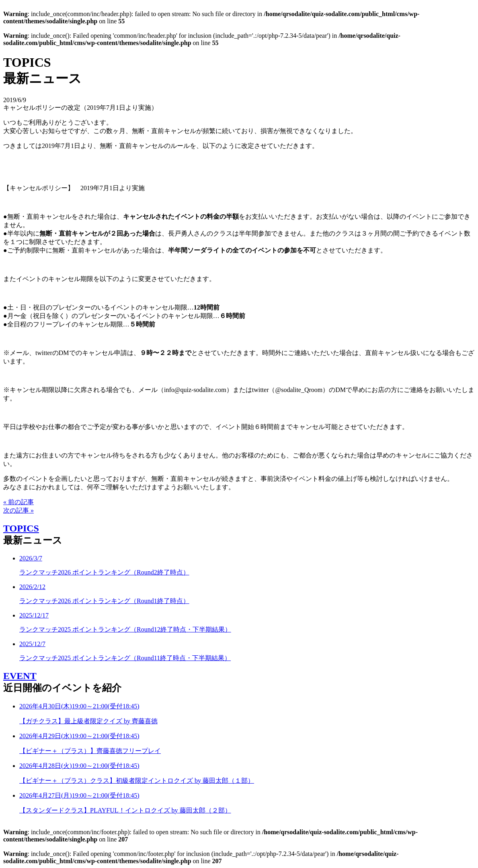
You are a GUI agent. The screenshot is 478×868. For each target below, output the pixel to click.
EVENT (20, 676)
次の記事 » (18, 510)
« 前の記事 (18, 502)
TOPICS (21, 528)
